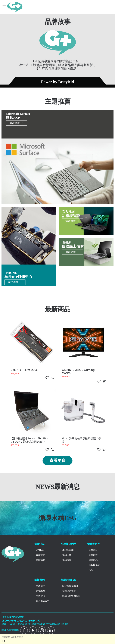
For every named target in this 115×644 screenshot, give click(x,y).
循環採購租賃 (69, 591)
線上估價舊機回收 (71, 596)
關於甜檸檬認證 (70, 586)
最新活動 (40, 555)
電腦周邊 (93, 555)
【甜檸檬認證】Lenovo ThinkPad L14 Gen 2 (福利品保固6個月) (30, 440)
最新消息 (40, 544)
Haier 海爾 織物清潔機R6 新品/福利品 (82, 440)
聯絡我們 (40, 560)
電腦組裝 (93, 550)
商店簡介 (40, 586)
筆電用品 (93, 560)
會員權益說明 (43, 601)
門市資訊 (40, 596)
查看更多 (57, 461)
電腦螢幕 (67, 560)
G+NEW (40, 550)
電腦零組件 (94, 544)
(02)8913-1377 (32, 621)
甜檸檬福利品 (69, 544)
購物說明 (40, 591)
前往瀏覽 (16, 123)
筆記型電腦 (68, 550)
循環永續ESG (68, 580)
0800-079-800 (11, 621)
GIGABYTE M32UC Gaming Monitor (78, 371)
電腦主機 (67, 555)
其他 (91, 570)
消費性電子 (94, 565)
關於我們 (40, 580)
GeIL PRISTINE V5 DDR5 (24, 370)
